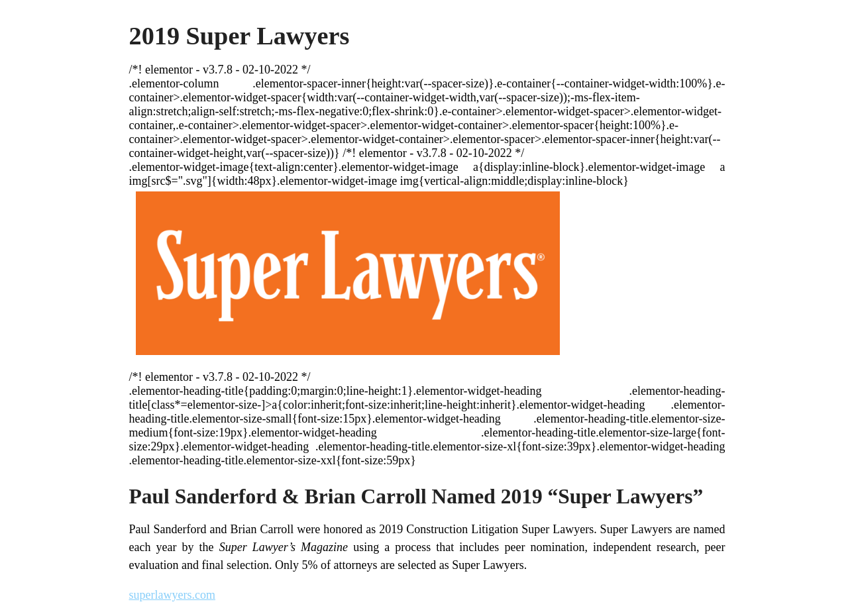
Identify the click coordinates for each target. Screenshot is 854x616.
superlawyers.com (172, 595)
